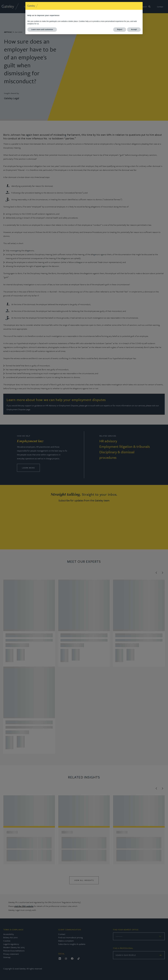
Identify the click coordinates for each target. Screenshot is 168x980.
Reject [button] (120, 29)
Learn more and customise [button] (42, 29)
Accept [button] (134, 29)
